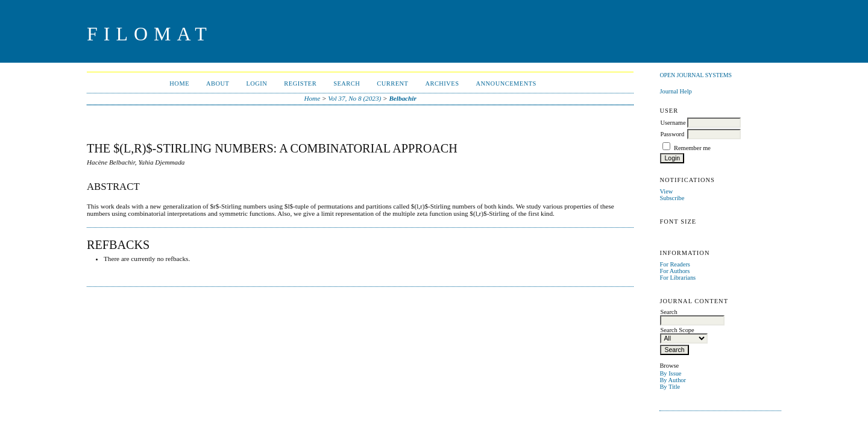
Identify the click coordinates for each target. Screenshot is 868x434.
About (218, 83)
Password (672, 134)
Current (392, 83)
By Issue (670, 373)
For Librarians (678, 278)
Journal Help (675, 91)
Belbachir (402, 98)
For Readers (675, 264)
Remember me (692, 148)
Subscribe (672, 198)
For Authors (675, 271)
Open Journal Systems (696, 75)
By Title (670, 387)
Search (347, 83)
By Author (673, 380)
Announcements (506, 83)
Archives (442, 83)
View (666, 191)
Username (673, 123)
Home (179, 83)
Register (300, 83)
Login (256, 83)
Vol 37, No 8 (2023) (354, 98)
